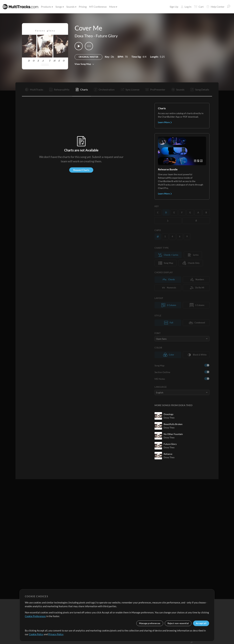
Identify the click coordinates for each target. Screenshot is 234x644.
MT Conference (98, 7)
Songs (59, 7)
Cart (199, 7)
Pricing (83, 7)
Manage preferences (150, 623)
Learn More (165, 122)
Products (47, 7)
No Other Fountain (173, 434)
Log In (186, 7)
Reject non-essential (178, 623)
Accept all (201, 623)
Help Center (215, 7)
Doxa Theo (84, 36)
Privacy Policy (56, 634)
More (113, 7)
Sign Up (174, 7)
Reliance (168, 454)
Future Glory (107, 36)
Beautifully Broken (173, 424)
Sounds (71, 7)
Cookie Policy (36, 634)
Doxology (169, 414)
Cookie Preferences (35, 616)
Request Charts (81, 170)
